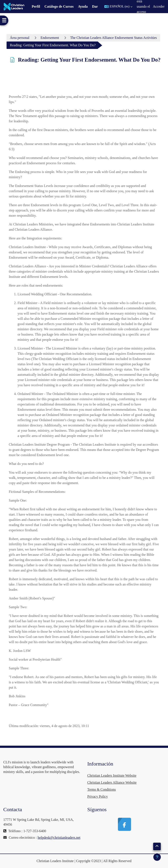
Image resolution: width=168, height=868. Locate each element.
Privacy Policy (98, 796)
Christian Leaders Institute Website (112, 775)
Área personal (20, 38)
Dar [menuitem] (95, 6)
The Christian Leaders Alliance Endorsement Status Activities (114, 38)
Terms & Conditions (101, 789)
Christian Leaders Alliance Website (112, 782)
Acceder (159, 6)
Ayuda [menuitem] (83, 6)
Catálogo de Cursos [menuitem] (59, 6)
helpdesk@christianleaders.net (59, 838)
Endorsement (50, 38)
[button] (118, 7)
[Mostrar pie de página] (157, 857)
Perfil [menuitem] (36, 6)
